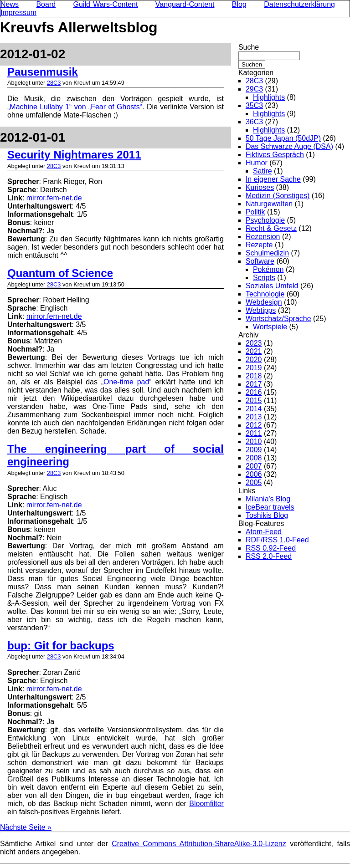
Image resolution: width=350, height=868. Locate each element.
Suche (249, 47)
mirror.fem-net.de (54, 198)
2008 (254, 458)
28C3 (54, 83)
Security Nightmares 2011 (74, 155)
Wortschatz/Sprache (278, 319)
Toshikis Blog (267, 515)
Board (46, 4)
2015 (254, 401)
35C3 (254, 105)
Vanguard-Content (185, 4)
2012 (254, 425)
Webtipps (261, 310)
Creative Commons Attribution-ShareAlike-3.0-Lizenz (199, 844)
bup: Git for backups (61, 646)
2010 (254, 442)
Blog (239, 4)
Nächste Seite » (26, 827)
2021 (254, 351)
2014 (254, 409)
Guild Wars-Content (106, 4)
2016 (254, 392)
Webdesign (264, 302)
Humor (257, 163)
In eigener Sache (273, 179)
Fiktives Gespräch (275, 155)
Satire (262, 171)
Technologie (265, 294)
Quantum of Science (60, 273)
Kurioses (260, 187)
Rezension (263, 237)
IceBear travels (270, 507)
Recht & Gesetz (271, 228)
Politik (255, 212)
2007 (254, 466)
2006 (254, 474)
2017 (254, 384)
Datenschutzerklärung (299, 4)
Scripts (264, 278)
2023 (254, 343)
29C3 (254, 89)
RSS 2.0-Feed (269, 556)
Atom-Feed (264, 532)
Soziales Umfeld (272, 286)
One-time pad (126, 382)
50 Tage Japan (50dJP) (283, 138)
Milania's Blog (268, 499)
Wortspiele (270, 327)
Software (260, 261)
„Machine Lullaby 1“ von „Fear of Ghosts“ (75, 107)
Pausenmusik (43, 72)
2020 (254, 360)
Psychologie (265, 220)
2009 (254, 450)
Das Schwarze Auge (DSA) (289, 146)
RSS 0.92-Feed (271, 548)
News (10, 4)
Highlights (269, 97)
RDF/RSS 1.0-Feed (277, 540)
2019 (254, 368)
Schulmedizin (267, 253)
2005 (254, 483)
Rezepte (259, 245)
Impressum (18, 13)
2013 (254, 417)
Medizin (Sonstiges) (278, 196)
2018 (254, 376)
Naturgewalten (269, 204)
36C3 (254, 122)
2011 (254, 433)
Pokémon (268, 269)
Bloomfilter (206, 804)
